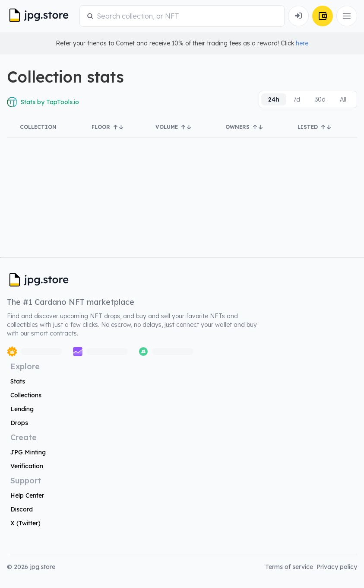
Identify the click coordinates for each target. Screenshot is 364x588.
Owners (244, 127)
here (302, 43)
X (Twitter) (25, 523)
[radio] (274, 99)
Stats (18, 381)
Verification (27, 466)
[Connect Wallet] (298, 16)
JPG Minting (28, 452)
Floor (107, 127)
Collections (26, 395)
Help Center (27, 495)
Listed (314, 127)
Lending (22, 409)
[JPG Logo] (41, 16)
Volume (173, 127)
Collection (38, 127)
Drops (19, 423)
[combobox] (187, 16)
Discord (22, 509)
